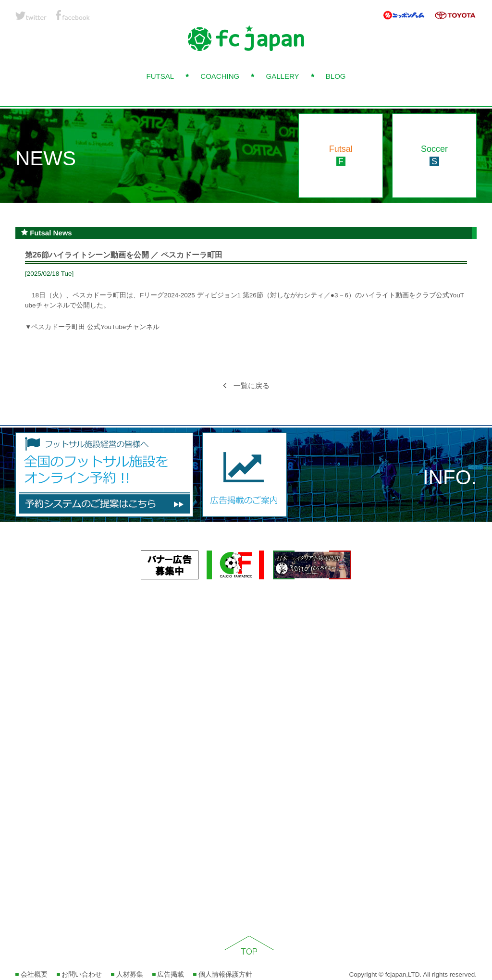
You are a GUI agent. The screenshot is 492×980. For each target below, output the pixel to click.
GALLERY (283, 76)
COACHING (220, 76)
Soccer (434, 155)
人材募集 (127, 974)
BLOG (336, 76)
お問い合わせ (80, 974)
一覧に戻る (246, 386)
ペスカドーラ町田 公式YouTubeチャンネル (95, 327)
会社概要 (31, 974)
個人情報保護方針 (223, 974)
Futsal (341, 155)
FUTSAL (160, 76)
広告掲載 (168, 974)
